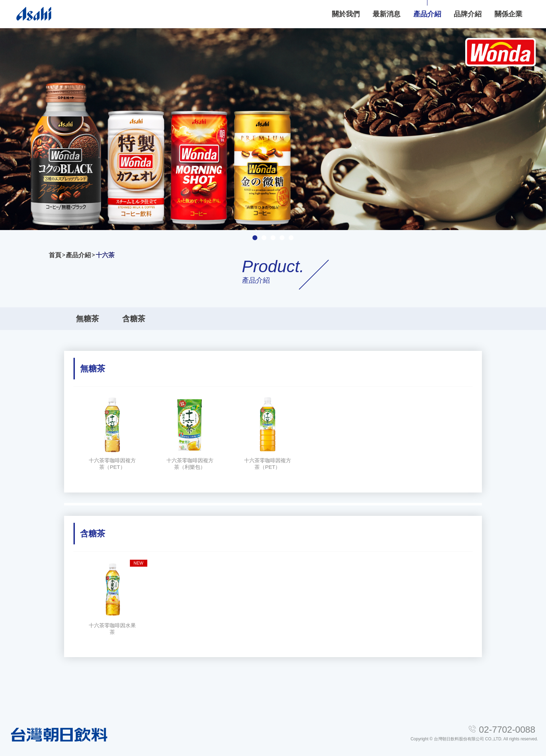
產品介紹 (78, 255)
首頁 (55, 255)
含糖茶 (134, 319)
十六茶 (105, 255)
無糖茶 (87, 319)
